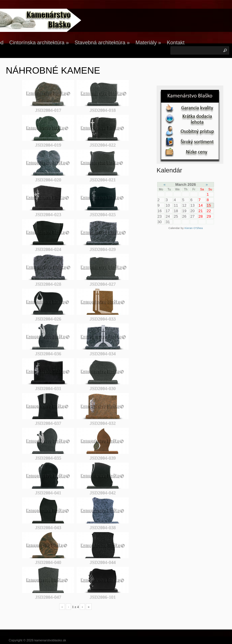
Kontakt (176, 43)
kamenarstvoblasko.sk (50, 640)
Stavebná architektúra (102, 43)
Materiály (148, 43)
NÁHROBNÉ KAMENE (53, 70)
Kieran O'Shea (194, 228)
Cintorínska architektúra (39, 43)
